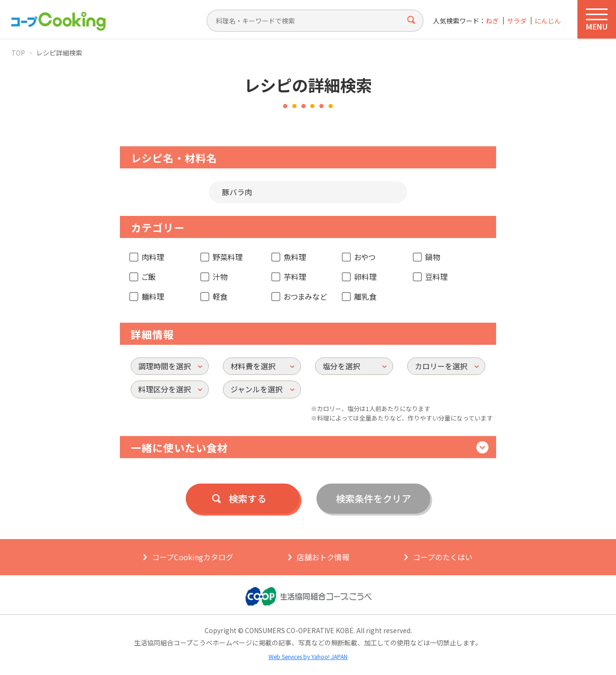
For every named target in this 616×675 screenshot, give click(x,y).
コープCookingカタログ (193, 557)
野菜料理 (228, 257)
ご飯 (149, 277)
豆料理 (436, 277)
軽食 (220, 296)
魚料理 (295, 257)
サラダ (517, 21)
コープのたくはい (443, 557)
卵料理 (365, 277)
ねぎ (492, 21)
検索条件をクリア (373, 498)
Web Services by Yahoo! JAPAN (308, 656)
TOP (18, 53)
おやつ (365, 257)
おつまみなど (305, 296)
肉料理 (153, 257)
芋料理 (295, 277)
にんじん (548, 21)
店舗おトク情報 (323, 557)
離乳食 (365, 296)
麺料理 (153, 296)
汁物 (220, 277)
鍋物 (433, 257)
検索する (247, 498)
